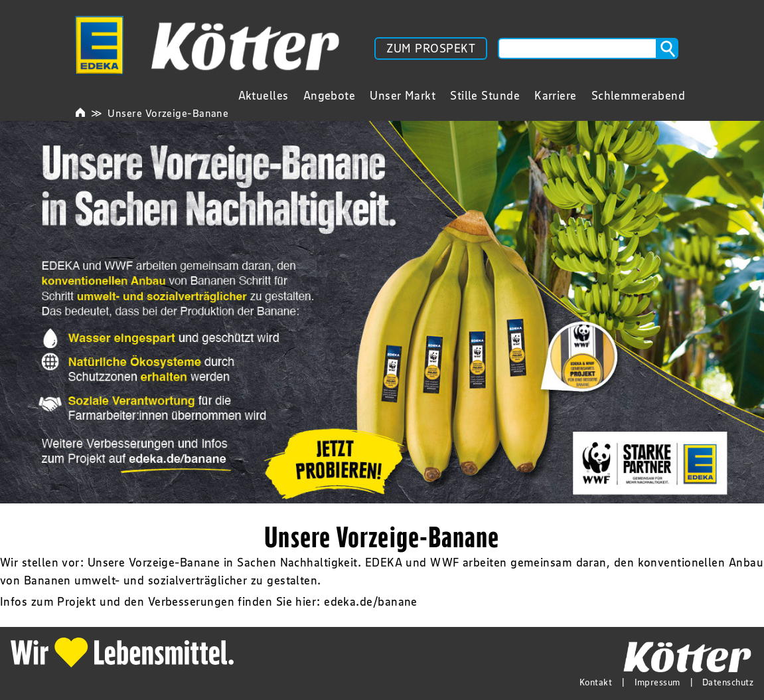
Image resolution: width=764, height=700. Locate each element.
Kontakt (596, 682)
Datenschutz (728, 682)
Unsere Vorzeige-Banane (168, 113)
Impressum (657, 682)
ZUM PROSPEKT (431, 48)
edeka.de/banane (371, 602)
